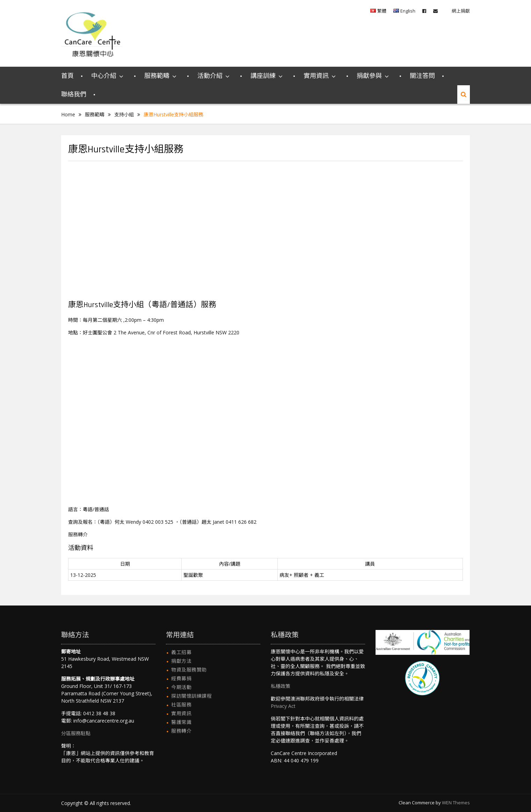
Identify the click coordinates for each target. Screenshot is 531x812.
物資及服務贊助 (189, 670)
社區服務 (181, 705)
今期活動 (181, 687)
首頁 (67, 76)
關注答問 (422, 76)
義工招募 (181, 652)
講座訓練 (263, 76)
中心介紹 (104, 76)
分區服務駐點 (76, 733)
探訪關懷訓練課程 (191, 696)
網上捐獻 (461, 11)
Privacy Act (283, 706)
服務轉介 (78, 534)
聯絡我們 (74, 95)
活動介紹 (210, 76)
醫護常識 (181, 722)
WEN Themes (456, 803)
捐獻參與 (369, 76)
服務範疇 (157, 76)
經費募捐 (181, 678)
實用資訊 (316, 76)
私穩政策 (281, 686)
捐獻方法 (181, 661)
